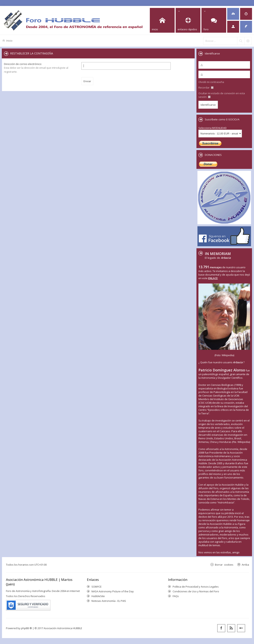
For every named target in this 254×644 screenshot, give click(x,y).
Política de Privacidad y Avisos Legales (196, 587)
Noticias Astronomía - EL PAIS (109, 601)
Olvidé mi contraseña (211, 82)
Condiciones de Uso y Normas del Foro (196, 591)
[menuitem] (233, 14)
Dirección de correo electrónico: (23, 64)
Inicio (9, 40)
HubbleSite (98, 596)
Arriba (245, 565)
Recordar (206, 88)
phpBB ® (26, 628)
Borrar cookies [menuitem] (224, 565)
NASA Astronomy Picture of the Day (113, 591)
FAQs (176, 596)
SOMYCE (97, 587)
